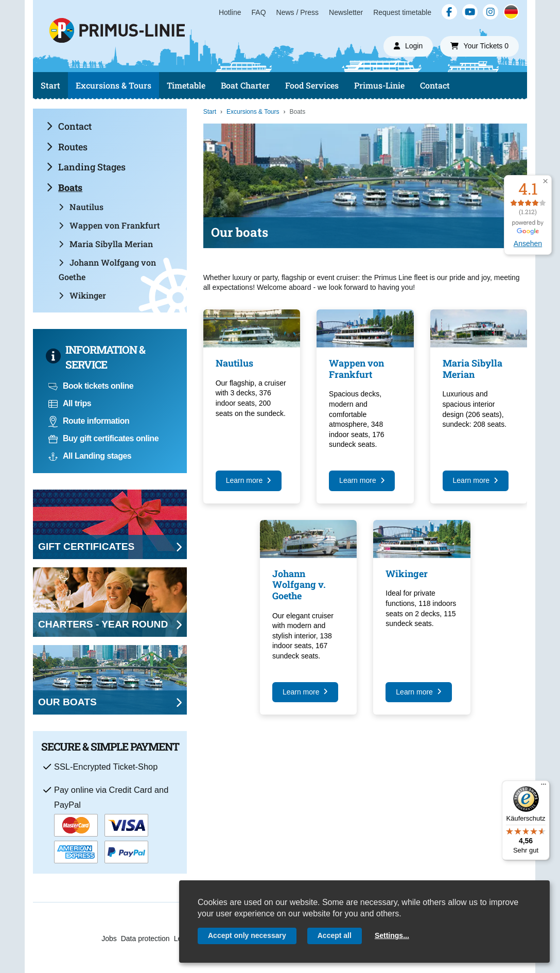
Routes (67, 147)
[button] (545, 181)
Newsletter (346, 12)
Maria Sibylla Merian (106, 244)
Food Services (312, 85)
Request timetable (402, 12)
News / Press (297, 12)
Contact (435, 85)
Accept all (335, 935)
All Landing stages (90, 456)
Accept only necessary (247, 935)
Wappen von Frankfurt (109, 225)
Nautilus (81, 207)
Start (50, 85)
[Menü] (544, 787)
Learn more (249, 480)
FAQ (259, 12)
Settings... (392, 935)
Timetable (186, 85)
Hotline (230, 12)
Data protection (145, 939)
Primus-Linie (379, 85)
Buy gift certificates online (103, 438)
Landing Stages (86, 167)
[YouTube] (470, 12)
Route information (89, 421)
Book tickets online (91, 386)
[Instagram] (491, 12)
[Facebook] (449, 12)
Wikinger (82, 295)
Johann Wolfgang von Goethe (107, 270)
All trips (70, 403)
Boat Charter (245, 85)
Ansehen (528, 244)
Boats (64, 187)
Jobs (109, 939)
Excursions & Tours (113, 85)
